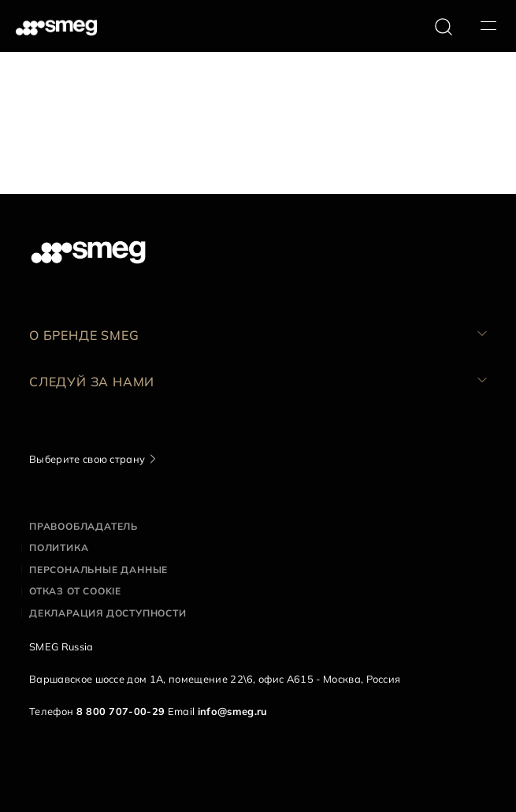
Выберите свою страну (87, 459)
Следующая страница (257, 168)
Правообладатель (84, 526)
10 (180, 168)
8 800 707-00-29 (121, 711)
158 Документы (49, 168)
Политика (59, 548)
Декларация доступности (108, 613)
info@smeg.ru (233, 711)
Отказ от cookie (75, 591)
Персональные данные (98, 570)
